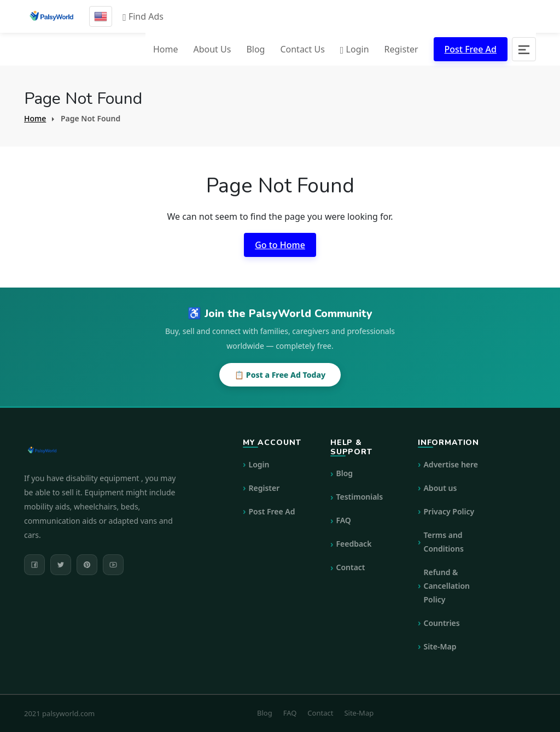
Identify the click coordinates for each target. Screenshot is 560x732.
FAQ (343, 520)
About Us (212, 49)
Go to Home (280, 245)
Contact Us (302, 49)
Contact (350, 567)
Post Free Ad (471, 49)
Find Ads (143, 17)
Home (166, 49)
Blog (255, 49)
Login (355, 49)
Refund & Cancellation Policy (447, 586)
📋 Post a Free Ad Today (280, 375)
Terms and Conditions (443, 542)
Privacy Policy (449, 511)
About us (440, 488)
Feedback (354, 544)
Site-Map (440, 646)
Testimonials (359, 497)
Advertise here (451, 464)
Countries (441, 623)
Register (401, 49)
